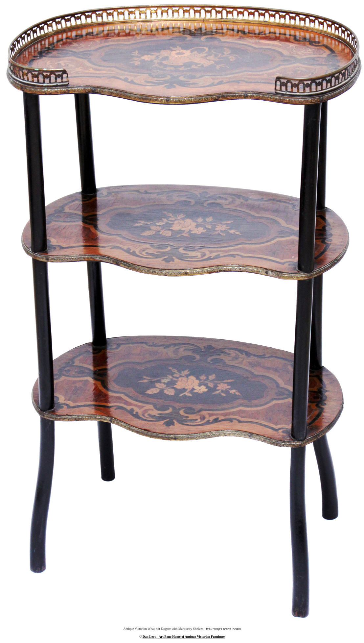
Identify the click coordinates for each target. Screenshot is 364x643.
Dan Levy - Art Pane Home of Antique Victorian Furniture (184, 637)
